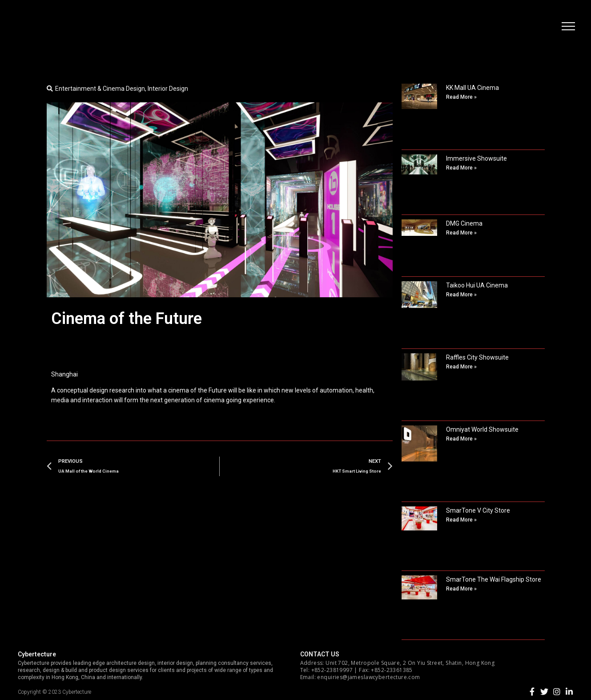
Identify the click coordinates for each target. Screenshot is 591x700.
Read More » (461, 97)
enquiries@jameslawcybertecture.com (368, 677)
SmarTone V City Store (478, 510)
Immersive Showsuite (476, 158)
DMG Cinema (464, 223)
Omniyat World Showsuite (482, 429)
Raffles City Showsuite (477, 357)
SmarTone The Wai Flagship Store (494, 579)
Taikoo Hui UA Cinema (477, 285)
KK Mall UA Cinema (472, 88)
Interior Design (168, 89)
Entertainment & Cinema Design (100, 89)
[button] (567, 29)
